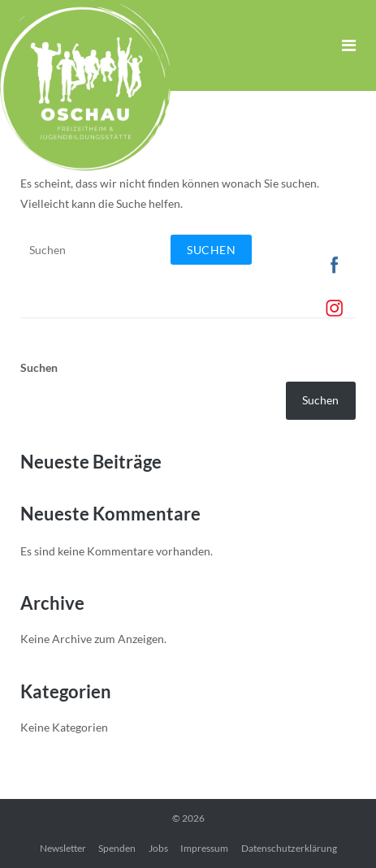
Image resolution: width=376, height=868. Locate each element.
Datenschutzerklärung (289, 848)
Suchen (39, 367)
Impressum (204, 848)
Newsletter (63, 848)
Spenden (117, 848)
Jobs (158, 848)
